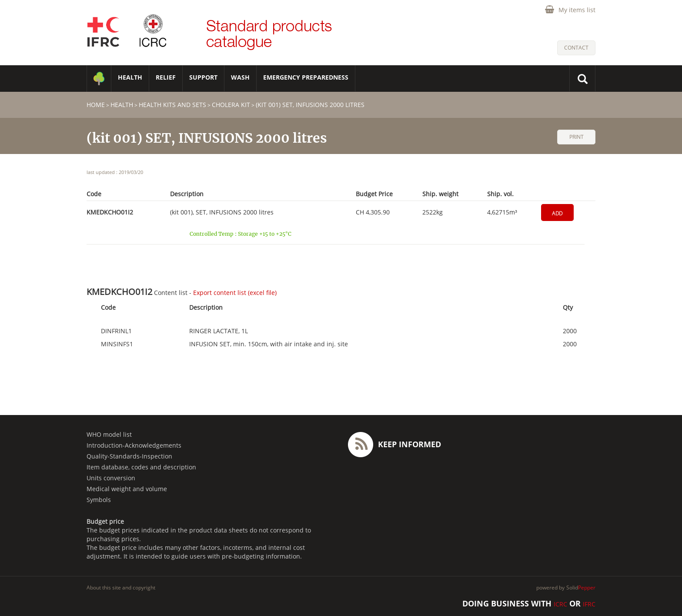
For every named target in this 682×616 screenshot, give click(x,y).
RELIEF (166, 77)
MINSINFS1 (117, 344)
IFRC (589, 604)
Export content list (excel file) (235, 293)
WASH (240, 77)
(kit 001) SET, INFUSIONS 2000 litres (310, 105)
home (96, 105)
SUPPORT (203, 77)
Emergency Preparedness (306, 77)
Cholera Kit (231, 105)
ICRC (560, 604)
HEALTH (130, 77)
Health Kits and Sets (172, 105)
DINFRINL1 (116, 331)
